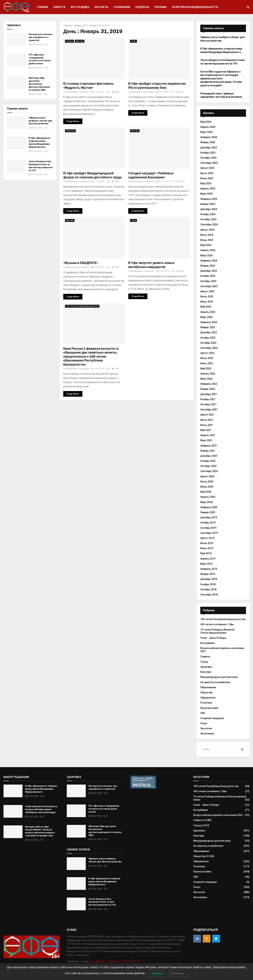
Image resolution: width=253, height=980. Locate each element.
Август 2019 (207, 538)
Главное (69, 41)
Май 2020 (206, 492)
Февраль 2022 (209, 384)
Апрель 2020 (208, 497)
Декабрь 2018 (209, 579)
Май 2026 (206, 122)
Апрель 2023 (208, 312)
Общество (70, 131)
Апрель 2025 (208, 189)
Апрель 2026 (208, 127)
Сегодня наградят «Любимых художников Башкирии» (151, 175)
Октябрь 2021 (208, 404)
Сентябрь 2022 (209, 348)
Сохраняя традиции (212, 718)
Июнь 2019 (207, 548)
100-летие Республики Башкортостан (82, 306)
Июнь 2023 (207, 302)
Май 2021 (206, 430)
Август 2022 (207, 353)
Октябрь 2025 (208, 158)
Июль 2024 (207, 235)
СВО (203, 713)
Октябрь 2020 (208, 466)
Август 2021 (207, 415)
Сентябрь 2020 (209, 471)
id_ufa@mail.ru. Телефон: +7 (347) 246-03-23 (114, 961)
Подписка (142, 7)
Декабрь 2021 (209, 394)
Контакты (101, 7)
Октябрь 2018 (208, 589)
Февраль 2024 (209, 261)
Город (133, 220)
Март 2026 (206, 132)
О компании (122, 7)
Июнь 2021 (207, 425)
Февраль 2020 (209, 507)
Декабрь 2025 (209, 148)
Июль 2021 (207, 420)
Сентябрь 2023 (209, 286)
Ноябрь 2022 (208, 338)
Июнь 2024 (207, 240)
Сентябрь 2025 (209, 163)
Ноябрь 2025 (208, 153)
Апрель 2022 (208, 374)
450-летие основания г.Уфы (217, 624)
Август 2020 (207, 476)
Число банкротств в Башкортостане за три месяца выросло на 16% (41, 166)
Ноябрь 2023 (208, 276)
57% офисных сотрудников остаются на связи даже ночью (40, 59)
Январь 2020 (208, 512)
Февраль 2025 (209, 199)
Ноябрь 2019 (208, 523)
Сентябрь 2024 (209, 224)
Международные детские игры (219, 677)
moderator (84, 92)
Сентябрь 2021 (209, 410)
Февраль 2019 (209, 569)
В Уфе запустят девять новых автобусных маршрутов (151, 265)
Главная (42, 7)
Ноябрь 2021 (208, 399)
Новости (59, 7)
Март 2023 (206, 317)
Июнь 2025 (207, 178)
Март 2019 (206, 564)
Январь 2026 (208, 142)
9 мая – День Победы (213, 638)
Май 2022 (206, 369)
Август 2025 (207, 168)
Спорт (133, 41)
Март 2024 (206, 255)
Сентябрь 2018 (209, 595)
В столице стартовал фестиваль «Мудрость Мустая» (89, 86)
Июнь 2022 (207, 363)
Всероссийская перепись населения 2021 (218, 815)
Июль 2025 (207, 173)
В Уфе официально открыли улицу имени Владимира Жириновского (39, 142)
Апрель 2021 (208, 435)
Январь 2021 (208, 451)
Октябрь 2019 (208, 528)
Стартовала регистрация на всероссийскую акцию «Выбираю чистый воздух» (41, 809)
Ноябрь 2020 (208, 461)
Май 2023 (206, 307)
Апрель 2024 (208, 250)
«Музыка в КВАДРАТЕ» (81, 263)
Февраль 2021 (209, 446)
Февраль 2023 (209, 322)
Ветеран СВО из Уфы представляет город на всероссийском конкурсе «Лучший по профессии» (40, 831)
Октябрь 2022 (208, 343)
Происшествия (209, 708)
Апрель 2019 (208, 559)
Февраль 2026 (209, 137)
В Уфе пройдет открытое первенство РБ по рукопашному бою (157, 86)
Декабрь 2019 (209, 517)
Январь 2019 (81, 25)
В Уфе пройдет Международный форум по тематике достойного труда (92, 175)
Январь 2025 (208, 204)
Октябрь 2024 (208, 219)
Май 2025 (206, 183)
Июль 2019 (207, 543)
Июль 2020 (207, 482)
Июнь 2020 (207, 487)
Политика (206, 703)
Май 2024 (206, 245)
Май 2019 (206, 553)
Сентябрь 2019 (209, 533)
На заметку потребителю (215, 682)
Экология (206, 728)
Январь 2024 (208, 266)
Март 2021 (206, 440)
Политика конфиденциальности (195, 7)
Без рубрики (207, 643)
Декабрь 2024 (209, 209)
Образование (208, 687)
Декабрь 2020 (209, 456)
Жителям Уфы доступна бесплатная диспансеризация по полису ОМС (39, 84)
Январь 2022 (208, 389)
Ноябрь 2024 (208, 214)
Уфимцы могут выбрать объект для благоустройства (40, 121)
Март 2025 (206, 194)
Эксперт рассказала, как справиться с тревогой (41, 37)
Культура (80, 41)
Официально (208, 698)
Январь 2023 (208, 327)
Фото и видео (80, 7)
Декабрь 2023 (209, 271)
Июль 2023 (207, 297)
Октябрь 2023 (208, 281)
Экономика (207, 734)
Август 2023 (207, 291)
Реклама (160, 7)
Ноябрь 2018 (208, 584)
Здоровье (206, 667)
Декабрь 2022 (209, 332)
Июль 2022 (207, 358)
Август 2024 (207, 230)
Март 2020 (206, 502)
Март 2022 (206, 379)
